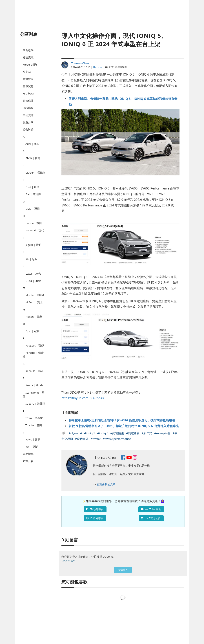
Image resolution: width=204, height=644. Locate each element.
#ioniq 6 (103, 433)
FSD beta (28, 93)
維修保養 (28, 101)
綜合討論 (28, 129)
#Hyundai (76, 433)
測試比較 (28, 108)
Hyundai (98, 67)
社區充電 (28, 57)
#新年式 (147, 433)
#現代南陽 (82, 439)
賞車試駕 (28, 86)
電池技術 (28, 79)
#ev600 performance (117, 439)
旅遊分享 (28, 122)
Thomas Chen (80, 63)
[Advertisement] (102, 20)
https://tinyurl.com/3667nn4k (83, 398)
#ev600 (96, 439)
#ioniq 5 (90, 433)
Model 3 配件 (31, 65)
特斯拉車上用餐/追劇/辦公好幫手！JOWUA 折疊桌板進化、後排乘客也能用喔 (122, 420)
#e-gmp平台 (163, 433)
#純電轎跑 (118, 433)
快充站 (27, 72)
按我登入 (123, 570)
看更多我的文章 (106, 484)
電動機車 (28, 454)
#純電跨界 (133, 433)
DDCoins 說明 (68, 561)
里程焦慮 (28, 115)
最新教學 (28, 50)
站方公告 (28, 461)
